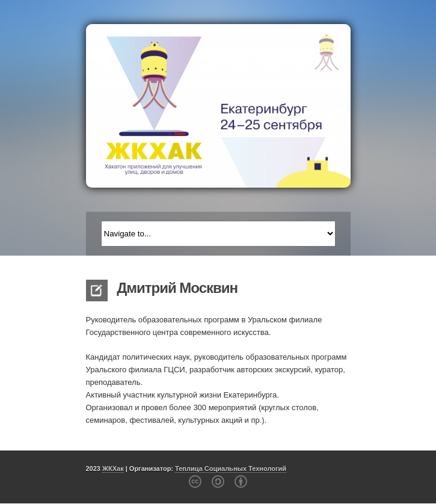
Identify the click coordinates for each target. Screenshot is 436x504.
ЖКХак (113, 469)
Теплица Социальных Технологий (231, 469)
